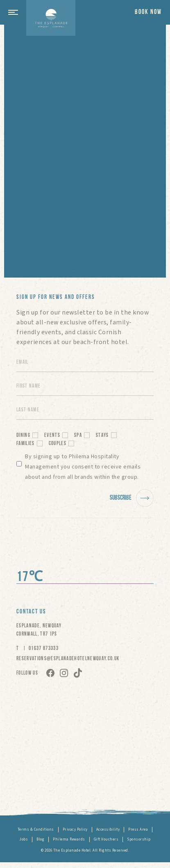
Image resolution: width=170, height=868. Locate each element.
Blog (40, 839)
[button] (16, 12)
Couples (58, 444)
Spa (78, 435)
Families (26, 444)
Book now (148, 12)
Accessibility (108, 830)
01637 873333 (44, 649)
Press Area (138, 830)
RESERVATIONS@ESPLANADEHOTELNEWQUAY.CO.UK (68, 659)
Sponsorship (139, 839)
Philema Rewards (69, 839)
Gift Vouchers (106, 839)
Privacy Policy (75, 830)
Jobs (24, 839)
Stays (102, 435)
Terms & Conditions (36, 830)
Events (52, 435)
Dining (23, 435)
